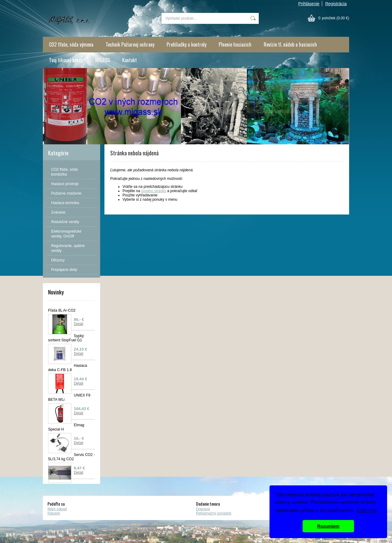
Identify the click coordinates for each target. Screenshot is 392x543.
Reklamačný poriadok (214, 513)
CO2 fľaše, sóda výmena (71, 44)
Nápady (54, 513)
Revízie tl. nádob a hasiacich (290, 44)
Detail (79, 324)
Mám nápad (57, 509)
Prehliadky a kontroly (187, 44)
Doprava (203, 509)
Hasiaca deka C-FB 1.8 (68, 368)
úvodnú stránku (154, 191)
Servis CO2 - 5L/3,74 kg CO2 (72, 457)
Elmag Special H (66, 427)
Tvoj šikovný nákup (66, 60)
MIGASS (103, 60)
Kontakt (130, 60)
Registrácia (336, 4)
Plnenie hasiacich (235, 44)
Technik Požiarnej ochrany (130, 44)
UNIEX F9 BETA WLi (69, 397)
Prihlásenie (309, 4)
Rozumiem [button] (328, 526)
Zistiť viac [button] (367, 510)
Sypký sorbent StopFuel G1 (66, 338)
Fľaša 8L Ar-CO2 (62, 310)
